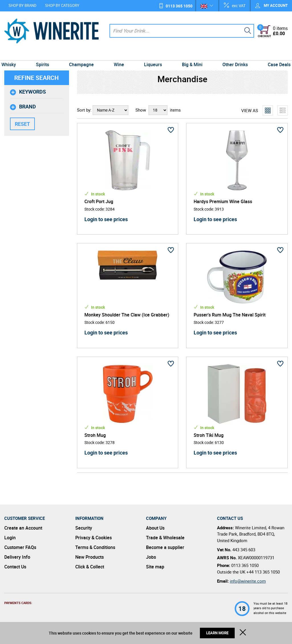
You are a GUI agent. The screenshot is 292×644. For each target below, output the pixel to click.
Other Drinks (232, 55)
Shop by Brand (23, 5)
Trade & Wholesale (165, 538)
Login (10, 538)
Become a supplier (165, 547)
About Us (155, 528)
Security (84, 528)
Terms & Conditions (95, 547)
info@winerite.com (248, 581)
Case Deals (275, 55)
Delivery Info (17, 557)
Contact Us (15, 567)
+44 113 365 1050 (263, 572)
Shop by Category (62, 5)
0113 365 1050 (179, 6)
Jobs (151, 557)
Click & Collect (90, 567)
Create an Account (23, 528)
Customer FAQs (20, 547)
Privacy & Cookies (94, 538)
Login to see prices (106, 219)
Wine (119, 55)
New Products (90, 557)
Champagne (83, 55)
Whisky (13, 55)
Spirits (46, 55)
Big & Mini (190, 55)
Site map (155, 567)
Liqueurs (152, 55)
